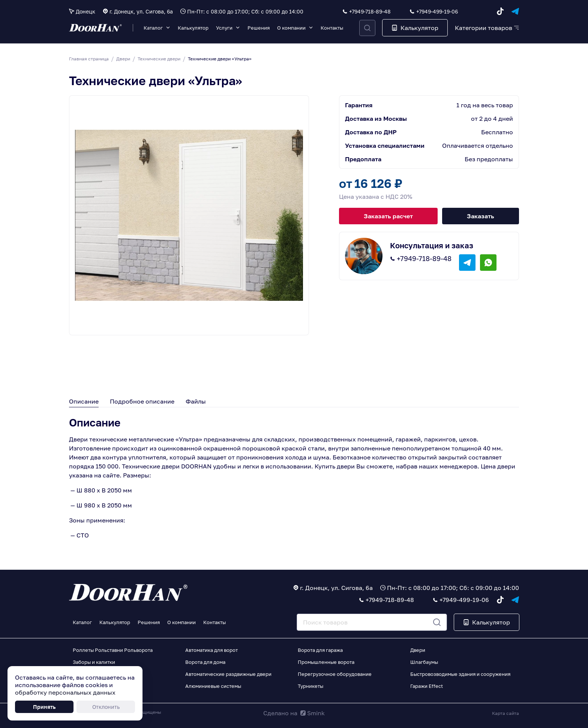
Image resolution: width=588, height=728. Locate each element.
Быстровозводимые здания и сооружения (460, 674)
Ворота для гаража (320, 650)
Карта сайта (505, 713)
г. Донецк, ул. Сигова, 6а (141, 11)
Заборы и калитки (94, 662)
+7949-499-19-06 (437, 11)
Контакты (332, 28)
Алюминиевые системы (213, 686)
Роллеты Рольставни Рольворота (113, 650)
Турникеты (310, 686)
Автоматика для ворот (211, 650)
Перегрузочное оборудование (335, 674)
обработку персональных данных (65, 692)
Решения (259, 28)
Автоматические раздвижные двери (228, 674)
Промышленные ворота (326, 662)
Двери (418, 650)
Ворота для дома (205, 662)
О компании (291, 28)
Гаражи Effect (427, 686)
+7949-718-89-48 (370, 11)
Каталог (153, 28)
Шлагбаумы (424, 662)
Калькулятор (193, 28)
